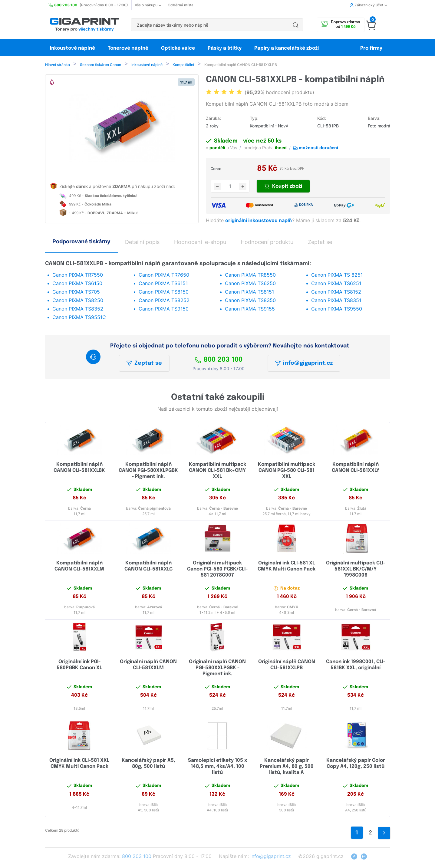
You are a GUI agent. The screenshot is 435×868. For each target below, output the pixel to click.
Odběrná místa (181, 5)
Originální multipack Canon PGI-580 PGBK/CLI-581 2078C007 (217, 570)
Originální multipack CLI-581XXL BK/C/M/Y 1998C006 (356, 570)
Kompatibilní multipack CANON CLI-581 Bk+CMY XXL (218, 471)
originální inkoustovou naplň (259, 221)
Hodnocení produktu (267, 243)
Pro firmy (371, 48)
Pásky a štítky (225, 48)
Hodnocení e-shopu (200, 243)
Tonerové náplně (128, 48)
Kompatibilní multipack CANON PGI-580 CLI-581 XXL (287, 471)
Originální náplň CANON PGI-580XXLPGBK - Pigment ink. (217, 668)
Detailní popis (142, 243)
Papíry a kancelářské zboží (287, 48)
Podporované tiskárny (81, 242)
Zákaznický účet (368, 5)
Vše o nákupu (148, 5)
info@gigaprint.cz (304, 364)
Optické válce (178, 48)
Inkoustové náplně (72, 48)
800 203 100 (219, 360)
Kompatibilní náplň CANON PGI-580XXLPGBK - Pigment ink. (148, 471)
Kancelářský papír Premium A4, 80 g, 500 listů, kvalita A (287, 767)
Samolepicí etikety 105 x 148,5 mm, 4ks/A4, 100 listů (218, 767)
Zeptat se (144, 364)
